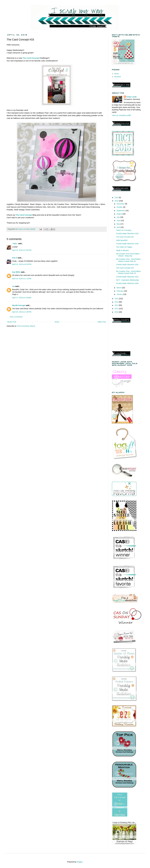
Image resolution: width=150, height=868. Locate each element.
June (119, 221)
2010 (117, 312)
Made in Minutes (123, 250)
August (119, 214)
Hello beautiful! (122, 240)
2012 (117, 305)
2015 (117, 201)
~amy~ (15, 244)
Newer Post (12, 322)
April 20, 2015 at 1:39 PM (22, 312)
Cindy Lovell (131, 97)
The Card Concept (31, 58)
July (118, 217)
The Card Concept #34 (125, 237)
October (120, 207)
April (119, 227)
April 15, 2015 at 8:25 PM (22, 264)
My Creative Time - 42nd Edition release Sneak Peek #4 (128, 260)
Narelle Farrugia (19, 305)
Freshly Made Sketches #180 (127, 283)
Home (57, 322)
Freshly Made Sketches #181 (127, 277)
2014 (117, 299)
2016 (117, 198)
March (119, 288)
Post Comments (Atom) (26, 326)
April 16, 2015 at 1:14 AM (22, 279)
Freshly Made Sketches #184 (127, 234)
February (120, 291)
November (121, 204)
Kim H (15, 258)
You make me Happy (124, 247)
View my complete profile (121, 115)
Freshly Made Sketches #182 (127, 265)
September (121, 211)
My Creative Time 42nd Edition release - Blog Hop (128, 255)
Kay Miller (16, 272)
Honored (117, 77)
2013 (117, 302)
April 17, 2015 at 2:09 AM (22, 298)
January (120, 294)
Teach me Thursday (124, 230)
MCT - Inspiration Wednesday (128, 280)
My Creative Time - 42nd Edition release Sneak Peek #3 (128, 272)
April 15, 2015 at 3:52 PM (22, 250)
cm (13, 286)
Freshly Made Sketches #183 (127, 244)
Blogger (79, 862)
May (118, 224)
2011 (117, 309)
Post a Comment (16, 317)
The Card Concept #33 (125, 268)
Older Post (102, 322)
